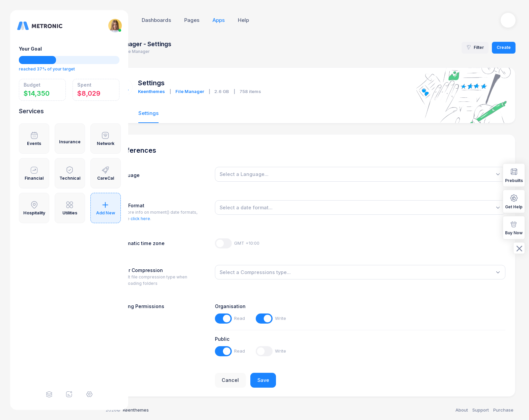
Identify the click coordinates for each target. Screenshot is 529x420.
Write (308, 318)
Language (164, 175)
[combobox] (374, 174)
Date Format (166, 205)
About (462, 410)
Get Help (514, 201)
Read (267, 318)
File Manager (226, 91)
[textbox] (271, 174)
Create (504, 47)
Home (148, 51)
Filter (475, 47)
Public (249, 339)
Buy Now (514, 227)
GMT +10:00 (274, 243)
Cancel (258, 380)
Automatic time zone (176, 243)
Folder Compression (175, 270)
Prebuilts (514, 175)
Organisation (257, 306)
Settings (185, 113)
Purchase (503, 410)
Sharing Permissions (176, 306)
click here (176, 219)
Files (158, 113)
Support (481, 410)
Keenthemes (188, 91)
